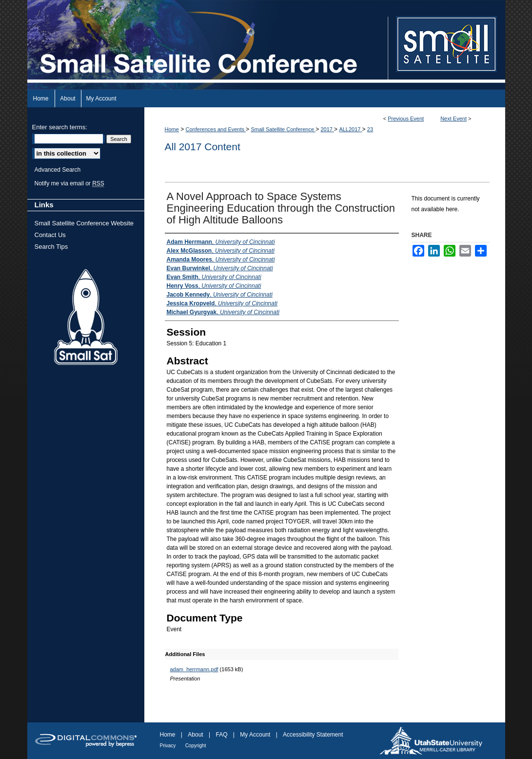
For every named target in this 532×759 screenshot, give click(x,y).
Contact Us (50, 235)
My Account (255, 735)
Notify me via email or (69, 183)
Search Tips (51, 247)
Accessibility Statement (313, 735)
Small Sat (86, 318)
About (195, 735)
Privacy (168, 746)
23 (370, 129)
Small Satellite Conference (283, 129)
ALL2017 (350, 129)
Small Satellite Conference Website (84, 223)
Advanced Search (58, 170)
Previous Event (406, 119)
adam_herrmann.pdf (194, 669)
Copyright (196, 746)
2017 (327, 129)
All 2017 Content (203, 147)
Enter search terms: (60, 127)
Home (172, 129)
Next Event (453, 119)
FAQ (221, 735)
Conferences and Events (216, 129)
